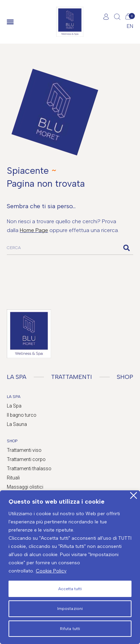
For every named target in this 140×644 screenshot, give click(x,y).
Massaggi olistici (25, 487)
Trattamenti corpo (26, 459)
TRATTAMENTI (72, 377)
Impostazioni (70, 609)
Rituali (13, 478)
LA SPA (17, 377)
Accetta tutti (70, 589)
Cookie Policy (51, 571)
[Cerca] (126, 248)
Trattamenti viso (24, 450)
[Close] (134, 495)
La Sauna (17, 424)
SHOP (125, 377)
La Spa (14, 406)
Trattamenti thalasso (29, 469)
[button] (10, 22)
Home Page (34, 230)
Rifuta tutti (70, 629)
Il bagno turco (22, 415)
